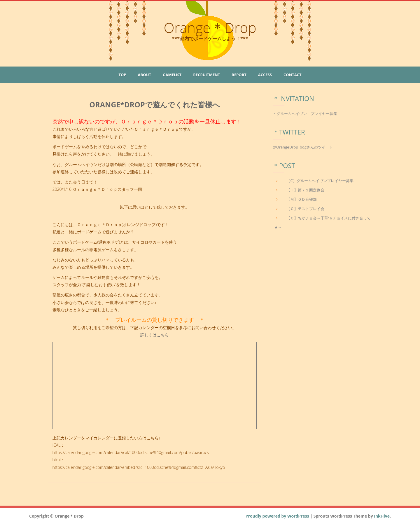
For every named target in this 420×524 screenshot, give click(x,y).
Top (123, 75)
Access (265, 75)
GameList (172, 75)
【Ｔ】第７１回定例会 (305, 190)
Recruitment (206, 75)
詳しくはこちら (155, 335)
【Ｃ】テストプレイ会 (305, 209)
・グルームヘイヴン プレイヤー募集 (305, 113)
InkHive (382, 516)
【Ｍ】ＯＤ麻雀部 (302, 199)
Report (239, 75)
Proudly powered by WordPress (277, 516)
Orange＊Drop (210, 28)
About (145, 75)
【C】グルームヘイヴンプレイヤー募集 (320, 181)
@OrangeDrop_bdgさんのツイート (303, 147)
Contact (293, 75)
